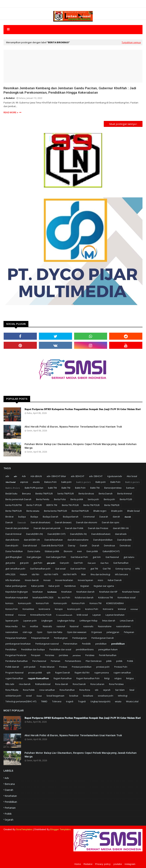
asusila (36, 482)
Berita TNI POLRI (91, 505)
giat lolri (97, 557)
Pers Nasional (39, 661)
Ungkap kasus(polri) (100, 701)
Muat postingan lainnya (122, 124)
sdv (97, 690)
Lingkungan (47, 621)
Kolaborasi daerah (84, 598)
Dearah (96, 546)
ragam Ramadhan (14, 678)
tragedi (70, 701)
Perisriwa (50, 655)
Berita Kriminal (125, 494)
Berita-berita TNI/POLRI (55, 511)
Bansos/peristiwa (113, 488)
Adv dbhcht (36, 476)
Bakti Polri (115, 482)
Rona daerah (62, 684)
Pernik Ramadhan (108, 655)
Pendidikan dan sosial (60, 650)
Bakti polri (101, 482)
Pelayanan (129, 632)
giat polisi (10, 563)
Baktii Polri (80, 488)
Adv (24, 476)
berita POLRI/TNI (14, 505)
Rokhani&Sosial (43, 684)
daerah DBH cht (121, 528)
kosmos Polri (92, 609)
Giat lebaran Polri (79, 557)
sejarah (107, 690)
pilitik (109, 661)
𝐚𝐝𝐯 (16, 476)
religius (118, 678)
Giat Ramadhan (121, 563)
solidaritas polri (13, 696)
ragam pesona (102, 673)
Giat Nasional (112, 557)
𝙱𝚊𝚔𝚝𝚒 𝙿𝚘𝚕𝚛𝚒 (13, 488)
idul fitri (35, 574)
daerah (116, 517)
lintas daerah (109, 621)
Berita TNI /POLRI (70, 505)
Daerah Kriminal (13, 534)
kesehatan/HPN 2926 (43, 598)
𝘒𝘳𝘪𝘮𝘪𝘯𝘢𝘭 (22, 615)
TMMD (44, 701)
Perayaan (36, 655)
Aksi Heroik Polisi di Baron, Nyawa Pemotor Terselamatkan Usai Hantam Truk (73, 427)
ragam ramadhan (122, 673)
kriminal (122, 609)
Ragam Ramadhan (63, 678)
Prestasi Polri (121, 667)
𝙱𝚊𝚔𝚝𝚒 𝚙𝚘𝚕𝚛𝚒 (132, 482)
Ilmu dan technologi (100, 574)
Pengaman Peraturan (16, 655)
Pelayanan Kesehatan (16, 638)
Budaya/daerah (71, 517)
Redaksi (10, 98)
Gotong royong (123, 569)
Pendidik (86, 644)
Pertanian (56, 661)
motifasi (34, 626)
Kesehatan (67, 592)
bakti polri (66, 482)
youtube (118, 864)
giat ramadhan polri (15, 569)
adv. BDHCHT (78, 476)
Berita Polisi (60, 499)
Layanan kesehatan (115, 615)
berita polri (93, 499)
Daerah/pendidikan (103, 540)
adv (7, 476)
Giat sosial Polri (78, 569)
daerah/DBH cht (32, 540)
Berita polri (109, 499)
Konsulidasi (28, 609)
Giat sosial (60, 569)
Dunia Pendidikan (14, 551)
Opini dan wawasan (77, 632)
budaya (22, 517)
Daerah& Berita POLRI (52, 546)
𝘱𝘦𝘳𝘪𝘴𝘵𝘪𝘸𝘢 (77, 655)
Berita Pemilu (43, 499)
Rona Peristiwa (116, 684)
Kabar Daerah (115, 580)
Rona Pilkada (12, 690)
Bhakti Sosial (133, 511)
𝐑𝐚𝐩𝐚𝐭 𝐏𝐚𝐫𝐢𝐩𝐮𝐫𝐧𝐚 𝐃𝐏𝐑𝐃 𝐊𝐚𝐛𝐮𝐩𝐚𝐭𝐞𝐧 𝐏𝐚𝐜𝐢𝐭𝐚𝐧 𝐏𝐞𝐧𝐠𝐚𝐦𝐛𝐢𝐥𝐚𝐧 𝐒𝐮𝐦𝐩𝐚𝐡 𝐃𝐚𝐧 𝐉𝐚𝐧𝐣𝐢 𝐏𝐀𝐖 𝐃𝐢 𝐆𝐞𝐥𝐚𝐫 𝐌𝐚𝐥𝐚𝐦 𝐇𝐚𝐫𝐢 (83, 409)
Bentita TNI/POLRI (44, 494)
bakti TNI (52, 488)
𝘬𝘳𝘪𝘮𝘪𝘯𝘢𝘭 (134, 609)
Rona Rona (85, 690)
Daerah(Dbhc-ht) (78, 534)
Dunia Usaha (34, 551)
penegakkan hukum (108, 650)
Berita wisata (33, 511)
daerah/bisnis (12, 540)
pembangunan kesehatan (18, 644)
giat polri (24, 563)
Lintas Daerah (127, 621)
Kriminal (9, 615)
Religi (107, 678)
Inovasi (47, 580)
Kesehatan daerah (85, 592)
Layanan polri (30, 621)
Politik (130, 661)
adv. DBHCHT (96, 476)
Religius (130, 678)
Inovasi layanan (85, 580)
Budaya (34, 517)
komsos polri (25, 603)
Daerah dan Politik (74, 528)
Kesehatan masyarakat (17, 598)
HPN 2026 (10, 574)
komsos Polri (42, 603)
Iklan (84, 574)
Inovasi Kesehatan (64, 580)
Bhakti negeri (100, 511)
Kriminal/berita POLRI (41, 615)
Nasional (74, 626)
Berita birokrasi (86, 494)
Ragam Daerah (63, 673)
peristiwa (63, 655)
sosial (29, 696)
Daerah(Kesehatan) (101, 534)
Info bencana (121, 574)
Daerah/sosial (30, 546)
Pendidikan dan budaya (33, 650)
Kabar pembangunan (16, 586)
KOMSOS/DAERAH (115, 603)
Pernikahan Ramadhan (17, 661)
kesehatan (38, 592)
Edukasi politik (52, 551)
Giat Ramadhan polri (40, 569)
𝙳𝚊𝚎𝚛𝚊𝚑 (22, 522)
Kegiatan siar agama (104, 586)
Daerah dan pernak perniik (47, 528)
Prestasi (63, 667)
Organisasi (96, 632)
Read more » (11, 112)
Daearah (104, 517)
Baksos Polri (50, 482)
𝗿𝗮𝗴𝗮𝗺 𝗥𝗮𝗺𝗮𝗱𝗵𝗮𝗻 (38, 678)
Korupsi (59, 609)
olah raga (27, 632)
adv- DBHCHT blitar (56, 476)
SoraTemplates (24, 829)
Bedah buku (11, 494)
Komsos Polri (78, 603)
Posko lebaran (47, 667)
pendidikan (101, 644)
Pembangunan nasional (47, 644)
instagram (130, 864)
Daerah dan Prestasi (98, 528)
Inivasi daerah (32, 580)
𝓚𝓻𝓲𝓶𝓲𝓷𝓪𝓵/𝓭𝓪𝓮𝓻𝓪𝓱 (64, 615)
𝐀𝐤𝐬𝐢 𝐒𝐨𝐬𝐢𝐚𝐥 (10, 482)
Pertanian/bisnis (73, 661)
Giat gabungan (34, 557)
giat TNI (94, 569)
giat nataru (129, 557)
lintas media (11, 626)
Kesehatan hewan (131, 592)
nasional (61, 626)
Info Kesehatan (13, 580)
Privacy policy (103, 864)
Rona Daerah (79, 684)
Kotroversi (108, 609)
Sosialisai (74, 696)
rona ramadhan (47, 690)
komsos (9, 603)
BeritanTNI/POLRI (80, 511)
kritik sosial (82, 615)
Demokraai (109, 546)
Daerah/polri (12, 546)
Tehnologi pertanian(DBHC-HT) (21, 701)
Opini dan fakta (55, 632)
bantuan (130, 488)
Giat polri (64, 563)
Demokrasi (125, 546)
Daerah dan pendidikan (17, 528)
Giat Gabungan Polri (56, 557)
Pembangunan (80, 638)
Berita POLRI (126, 499)
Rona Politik (29, 690)
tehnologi (123, 696)
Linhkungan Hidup (89, 621)
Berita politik (77, 499)
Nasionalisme (105, 626)
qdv (49, 673)
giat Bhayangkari (14, 557)
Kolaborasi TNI (106, 598)
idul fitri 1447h (51, 574)
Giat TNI (107, 569)
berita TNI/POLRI (66, 494)
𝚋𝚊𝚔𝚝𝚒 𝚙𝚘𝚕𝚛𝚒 (84, 482)
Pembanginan (61, 638)
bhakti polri (117, 511)
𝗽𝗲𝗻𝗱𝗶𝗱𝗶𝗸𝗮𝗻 (118, 644)
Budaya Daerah (50, 517)
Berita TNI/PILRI (112, 505)
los (24, 626)
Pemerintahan (70, 644)
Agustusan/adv (115, 476)
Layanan (97, 615)
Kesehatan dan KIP (108, 592)
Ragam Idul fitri (82, 673)
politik (119, 661)
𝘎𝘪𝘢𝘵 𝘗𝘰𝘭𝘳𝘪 (104, 563)
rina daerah (25, 684)
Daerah (9, 522)
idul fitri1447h (70, 574)
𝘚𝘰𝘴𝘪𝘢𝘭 (39, 696)
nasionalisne (12, 632)
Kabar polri (54, 586)
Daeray (72, 546)
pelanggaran (113, 632)
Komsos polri (60, 603)
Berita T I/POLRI (34, 505)
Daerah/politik (124, 540)
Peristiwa (90, 655)
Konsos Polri (12, 609)
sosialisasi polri (106, 696)
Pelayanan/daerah (40, 638)
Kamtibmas (70, 586)
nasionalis (88, 626)
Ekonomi (68, 551)
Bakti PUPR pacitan (34, 488)
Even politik (92, 551)
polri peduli (30, 667)
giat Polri (38, 563)
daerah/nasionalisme (78, 540)
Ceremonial (89, 517)
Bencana (26, 494)
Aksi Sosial (132, 476)
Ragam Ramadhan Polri (88, 678)
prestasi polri (103, 667)
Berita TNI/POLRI (14, 511)
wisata (118, 701)
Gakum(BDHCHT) (111, 551)
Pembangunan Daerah (103, 638)
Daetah (84, 546)
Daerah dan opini (111, 522)
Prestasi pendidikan (82, 667)
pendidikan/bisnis (85, 650)
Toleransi (57, 701)
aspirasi (24, 482)
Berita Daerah (106, 494)
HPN (137, 569)
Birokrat (9, 517)
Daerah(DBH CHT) (56, 534)
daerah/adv (121, 534)
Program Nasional (14, 673)
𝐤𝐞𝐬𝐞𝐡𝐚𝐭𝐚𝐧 (52, 592)
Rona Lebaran (97, 684)
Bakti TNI (66, 488)
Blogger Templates (60, 829)
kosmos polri (74, 609)
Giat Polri (78, 563)
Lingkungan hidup (66, 621)
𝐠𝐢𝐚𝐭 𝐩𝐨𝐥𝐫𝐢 (51, 563)
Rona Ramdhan (67, 690)
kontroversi (44, 609)
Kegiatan (85, 586)
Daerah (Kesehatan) (40, 522)
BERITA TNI (52, 505)
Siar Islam (120, 690)
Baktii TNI (95, 488)
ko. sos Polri (64, 598)
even (79, 551)
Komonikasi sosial (127, 598)
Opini (40, 632)
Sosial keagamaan (55, 696)
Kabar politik (38, 586)
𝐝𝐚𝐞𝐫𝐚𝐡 (128, 517)
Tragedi (82, 701)
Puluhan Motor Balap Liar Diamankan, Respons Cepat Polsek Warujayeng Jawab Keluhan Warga (81, 446)
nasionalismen (123, 626)
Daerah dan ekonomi (87, 522)
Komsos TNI (96, 603)
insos (100, 580)
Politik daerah (12, 667)
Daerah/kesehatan (54, 540)
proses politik (35, 673)
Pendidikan (11, 650)
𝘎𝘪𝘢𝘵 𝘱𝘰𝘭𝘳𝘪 (92, 563)
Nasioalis (47, 626)
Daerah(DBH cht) (34, 534)
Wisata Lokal (132, 701)
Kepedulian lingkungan (17, 592)
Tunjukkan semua (131, 42)
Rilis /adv (10, 684)
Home (78, 864)
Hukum (23, 574)
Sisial (132, 690)
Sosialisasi (88, 696)
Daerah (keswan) (63, 522)
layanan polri (12, 621)
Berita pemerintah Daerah (18, 499)
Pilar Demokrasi (94, 661)
